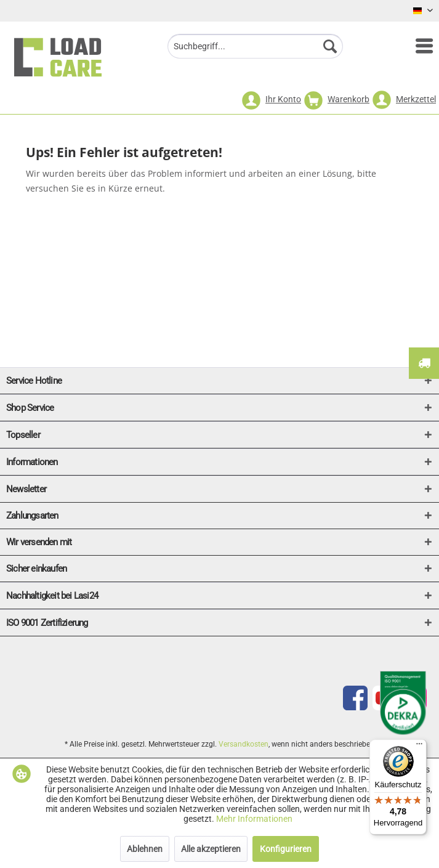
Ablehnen (145, 849)
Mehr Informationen (254, 819)
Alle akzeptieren (211, 849)
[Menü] (418, 46)
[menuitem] (418, 46)
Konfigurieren (286, 849)
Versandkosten (244, 744)
